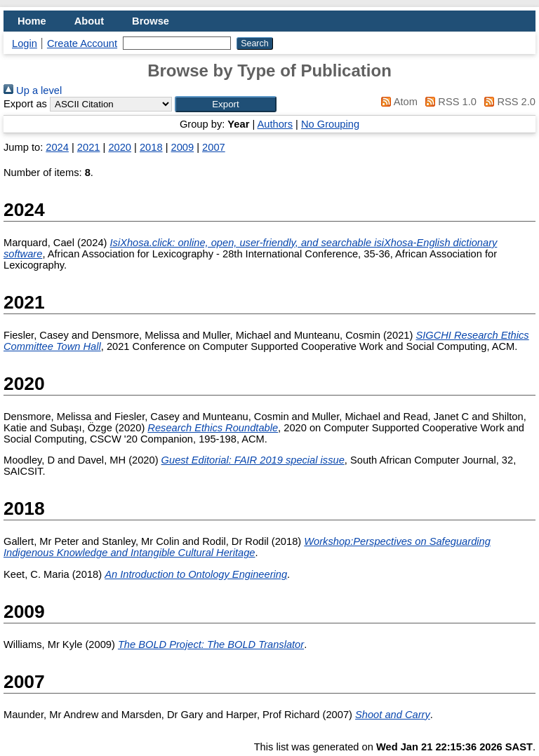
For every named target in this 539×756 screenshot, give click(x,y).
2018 (151, 147)
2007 (214, 147)
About (89, 21)
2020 (120, 147)
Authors (275, 124)
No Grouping (330, 124)
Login (25, 43)
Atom (397, 102)
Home (32, 21)
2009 (183, 147)
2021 (89, 147)
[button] (226, 104)
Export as (25, 104)
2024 (57, 147)
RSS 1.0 (448, 102)
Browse (151, 21)
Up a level (33, 90)
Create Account (82, 43)
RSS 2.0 (507, 102)
